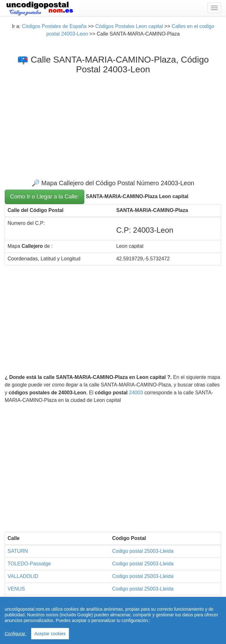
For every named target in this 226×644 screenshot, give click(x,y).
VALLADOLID (23, 576)
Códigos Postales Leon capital (129, 26)
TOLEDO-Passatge (29, 564)
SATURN (18, 551)
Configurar (16, 634)
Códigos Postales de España (54, 26)
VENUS (16, 589)
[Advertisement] (113, 122)
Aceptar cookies (50, 634)
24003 (136, 393)
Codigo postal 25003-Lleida (143, 551)
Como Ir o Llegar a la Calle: (45, 197)
